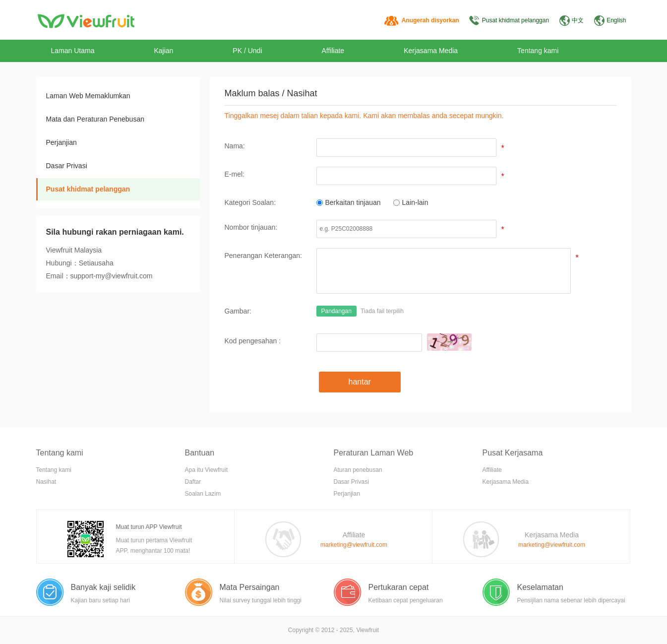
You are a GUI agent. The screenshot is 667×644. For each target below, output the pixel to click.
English (616, 20)
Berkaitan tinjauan (349, 202)
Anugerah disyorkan (430, 20)
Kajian (163, 51)
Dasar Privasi (67, 166)
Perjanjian (61, 142)
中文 (578, 20)
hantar (360, 382)
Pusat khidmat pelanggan (515, 20)
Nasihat (46, 482)
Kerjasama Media (431, 51)
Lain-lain (411, 202)
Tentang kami (538, 51)
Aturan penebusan (358, 470)
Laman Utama (73, 51)
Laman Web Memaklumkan (88, 96)
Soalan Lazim (203, 494)
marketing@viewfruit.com (354, 545)
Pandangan (336, 311)
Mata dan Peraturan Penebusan (95, 119)
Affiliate (333, 51)
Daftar (193, 482)
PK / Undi (247, 51)
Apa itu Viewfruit (207, 470)
